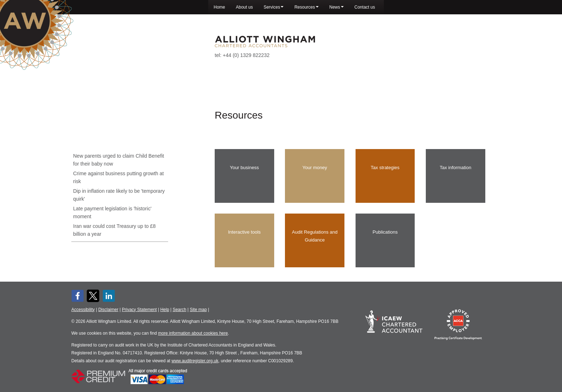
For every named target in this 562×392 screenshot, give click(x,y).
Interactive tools (244, 235)
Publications (385, 235)
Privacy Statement (139, 310)
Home (219, 7)
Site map (198, 310)
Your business (244, 171)
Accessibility (83, 310)
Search (180, 310)
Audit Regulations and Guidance (315, 239)
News (337, 7)
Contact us (365, 7)
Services (273, 7)
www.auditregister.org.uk (195, 361)
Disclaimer (108, 310)
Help (165, 310)
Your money (315, 171)
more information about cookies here (193, 333)
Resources (306, 7)
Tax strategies (385, 171)
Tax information (456, 171)
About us (244, 7)
